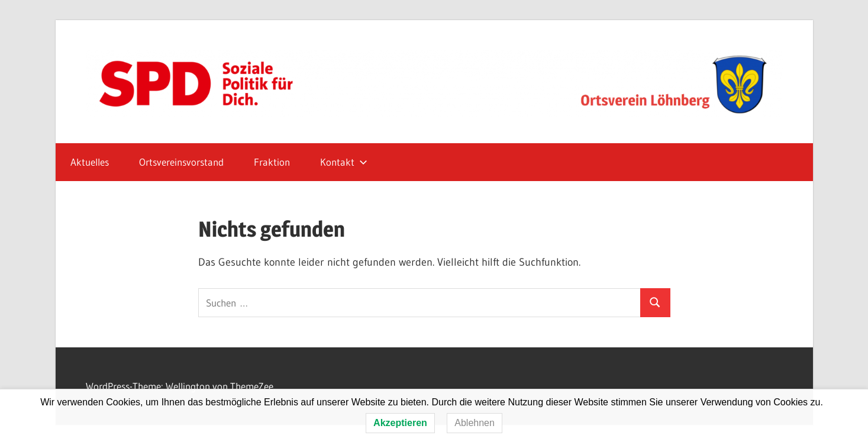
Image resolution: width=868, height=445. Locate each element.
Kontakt (344, 162)
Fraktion (272, 162)
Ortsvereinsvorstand (181, 162)
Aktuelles (90, 162)
